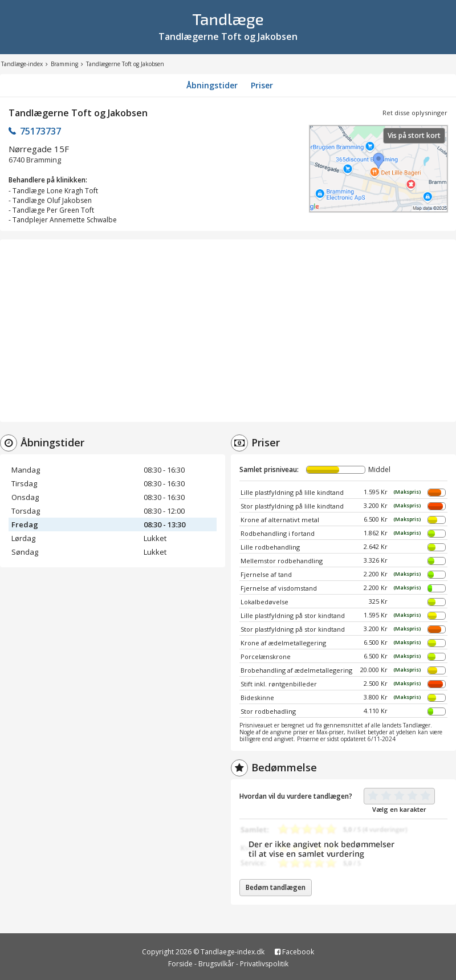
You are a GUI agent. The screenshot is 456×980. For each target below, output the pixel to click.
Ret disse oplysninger (415, 113)
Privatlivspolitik (264, 964)
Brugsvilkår (216, 964)
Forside (180, 964)
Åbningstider (212, 85)
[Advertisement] (228, 331)
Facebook (294, 952)
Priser (262, 85)
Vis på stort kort (414, 135)
